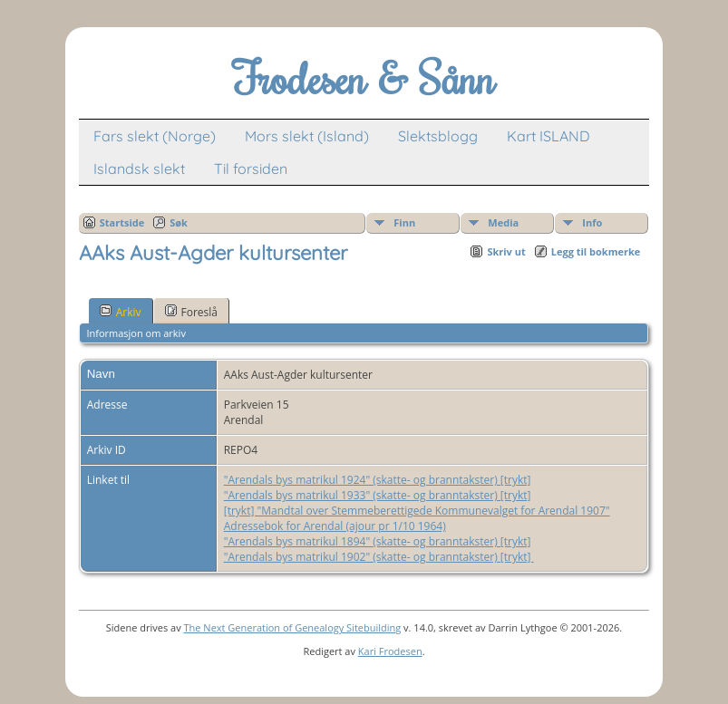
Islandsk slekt (139, 169)
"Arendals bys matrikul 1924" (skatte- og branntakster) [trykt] (378, 480)
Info (592, 222)
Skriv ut (506, 251)
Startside (122, 222)
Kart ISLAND (548, 136)
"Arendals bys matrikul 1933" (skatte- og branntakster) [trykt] (378, 495)
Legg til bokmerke (596, 251)
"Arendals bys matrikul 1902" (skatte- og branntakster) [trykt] (379, 557)
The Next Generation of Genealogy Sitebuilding (293, 627)
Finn (404, 222)
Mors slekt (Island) (307, 136)
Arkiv (121, 312)
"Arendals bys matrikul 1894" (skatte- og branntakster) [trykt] (378, 541)
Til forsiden (251, 169)
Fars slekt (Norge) (155, 136)
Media (503, 222)
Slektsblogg (438, 136)
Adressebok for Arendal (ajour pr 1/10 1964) (335, 526)
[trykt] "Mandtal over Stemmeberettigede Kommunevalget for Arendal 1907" (417, 511)
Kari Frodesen (390, 651)
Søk (179, 222)
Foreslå (191, 312)
